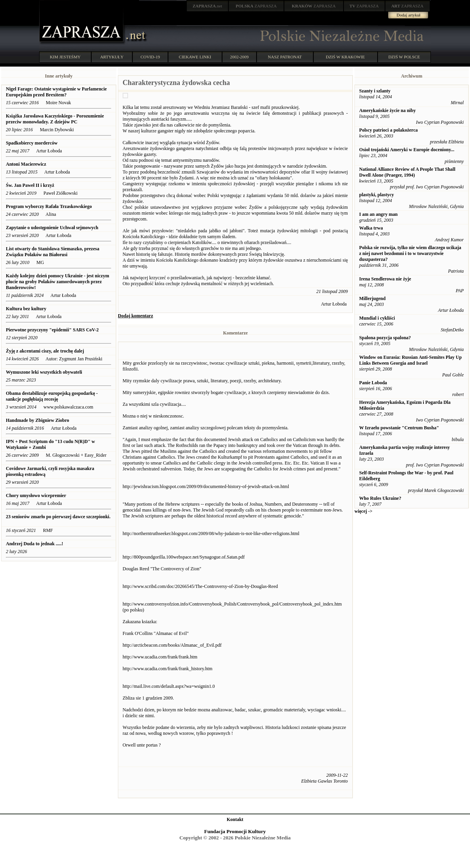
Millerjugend (372, 298)
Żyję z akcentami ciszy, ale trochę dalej (45, 351)
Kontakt (235, 819)
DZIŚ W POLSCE (404, 57)
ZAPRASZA (256, 6)
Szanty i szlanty (375, 91)
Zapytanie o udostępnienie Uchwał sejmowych (52, 228)
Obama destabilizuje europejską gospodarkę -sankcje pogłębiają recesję (52, 396)
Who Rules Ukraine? (380, 498)
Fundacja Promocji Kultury (235, 831)
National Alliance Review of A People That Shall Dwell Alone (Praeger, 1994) (407, 172)
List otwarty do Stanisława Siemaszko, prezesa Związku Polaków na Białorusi (52, 252)
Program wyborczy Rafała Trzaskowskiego (49, 206)
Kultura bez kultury (26, 309)
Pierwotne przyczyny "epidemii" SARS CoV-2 (52, 330)
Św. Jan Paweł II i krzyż (31, 185)
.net (208, 6)
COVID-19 (150, 57)
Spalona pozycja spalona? (385, 338)
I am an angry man (378, 214)
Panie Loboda (373, 383)
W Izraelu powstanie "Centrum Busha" (399, 428)
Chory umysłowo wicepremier (36, 495)
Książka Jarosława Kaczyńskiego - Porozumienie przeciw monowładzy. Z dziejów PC (55, 119)
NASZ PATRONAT (285, 57)
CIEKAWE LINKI (195, 57)
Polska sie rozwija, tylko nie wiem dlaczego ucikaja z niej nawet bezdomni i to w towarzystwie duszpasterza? (410, 253)
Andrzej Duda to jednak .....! (34, 544)
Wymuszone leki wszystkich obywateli (44, 372)
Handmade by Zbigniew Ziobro (37, 420)
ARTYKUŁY (112, 57)
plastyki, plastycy (377, 195)
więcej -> (363, 511)
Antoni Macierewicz (26, 164)
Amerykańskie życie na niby (387, 110)
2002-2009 (239, 57)
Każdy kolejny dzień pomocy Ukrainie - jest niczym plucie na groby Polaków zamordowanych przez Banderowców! (58, 282)
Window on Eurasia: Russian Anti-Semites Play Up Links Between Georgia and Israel (410, 360)
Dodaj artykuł (409, 15)
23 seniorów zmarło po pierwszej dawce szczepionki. (58, 517)
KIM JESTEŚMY (65, 57)
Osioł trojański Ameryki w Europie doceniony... (407, 150)
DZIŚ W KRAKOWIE (345, 57)
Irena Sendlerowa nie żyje (385, 279)
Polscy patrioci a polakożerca (388, 130)
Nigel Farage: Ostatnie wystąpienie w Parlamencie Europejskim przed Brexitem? (56, 92)
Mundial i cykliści (377, 318)
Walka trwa (371, 228)
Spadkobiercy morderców (32, 143)
